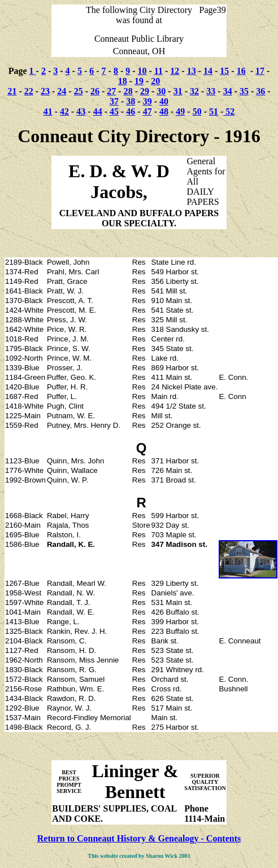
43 (81, 111)
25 (79, 91)
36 (260, 91)
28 (128, 91)
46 (131, 111)
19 (139, 81)
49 (180, 111)
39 (147, 101)
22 (29, 91)
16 (241, 71)
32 (194, 91)
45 (114, 111)
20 (155, 81)
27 (111, 91)
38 (131, 101)
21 (12, 91)
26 (95, 91)
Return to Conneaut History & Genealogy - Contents (139, 838)
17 (260, 71)
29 (145, 91)
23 (45, 91)
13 (192, 71)
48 (164, 111)
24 (62, 91)
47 (147, 111)
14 (208, 71)
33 (211, 91)
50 (197, 111)
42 (64, 111)
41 (48, 111)
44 (98, 111)
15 (224, 71)
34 (228, 91)
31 (178, 91)
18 (123, 81)
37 (114, 101)
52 (229, 111)
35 (244, 91)
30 (161, 91)
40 (164, 101)
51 (214, 111)
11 (158, 71)
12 (175, 71)
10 (142, 71)
